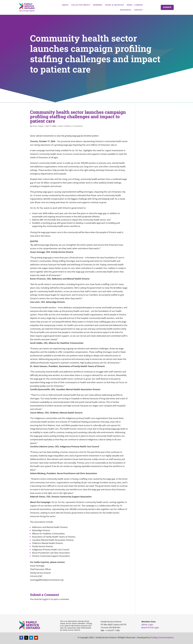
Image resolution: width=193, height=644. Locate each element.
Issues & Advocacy (115, 5)
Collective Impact (81, 5)
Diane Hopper (38, 126)
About (65, 5)
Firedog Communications (162, 637)
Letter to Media (64, 126)
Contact (138, 10)
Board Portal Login (150, 628)
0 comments (78, 126)
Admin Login (147, 625)
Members (98, 5)
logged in (46, 599)
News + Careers (135, 5)
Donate (167, 7)
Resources (126, 10)
